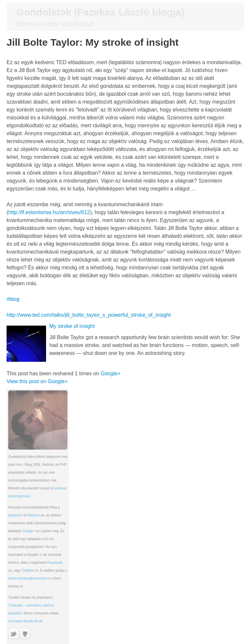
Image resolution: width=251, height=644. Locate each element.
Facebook (55, 563)
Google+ (111, 373)
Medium (34, 515)
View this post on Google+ (37, 381)
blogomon (15, 515)
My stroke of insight (72, 326)
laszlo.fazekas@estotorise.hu (30, 578)
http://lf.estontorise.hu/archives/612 (49, 212)
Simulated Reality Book (25, 621)
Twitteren (28, 570)
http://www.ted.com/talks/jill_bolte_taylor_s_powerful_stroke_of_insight (89, 315)
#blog (13, 299)
